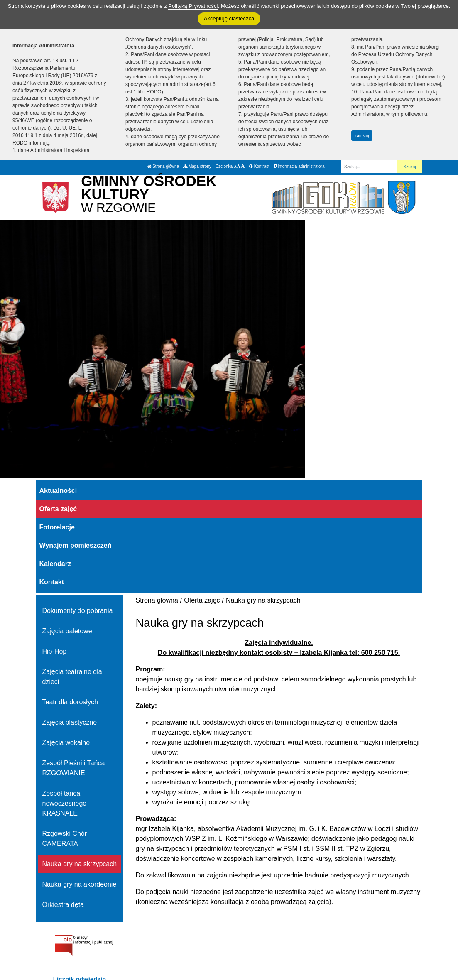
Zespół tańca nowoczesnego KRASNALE (65, 803)
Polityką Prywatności (193, 6)
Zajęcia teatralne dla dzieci (72, 677)
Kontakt (52, 582)
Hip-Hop (55, 651)
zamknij (362, 136)
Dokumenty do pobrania (78, 611)
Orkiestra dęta (63, 905)
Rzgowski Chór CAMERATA (65, 839)
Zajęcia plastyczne (70, 722)
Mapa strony (197, 166)
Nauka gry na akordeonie (80, 884)
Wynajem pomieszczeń (76, 545)
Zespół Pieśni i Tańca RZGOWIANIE (74, 768)
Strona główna (163, 166)
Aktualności (58, 491)
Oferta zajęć (58, 509)
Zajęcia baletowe (67, 631)
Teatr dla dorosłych (70, 702)
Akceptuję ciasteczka (229, 18)
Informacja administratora (299, 166)
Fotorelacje (57, 527)
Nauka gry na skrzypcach (80, 864)
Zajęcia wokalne (66, 743)
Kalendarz (55, 564)
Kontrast (259, 166)
